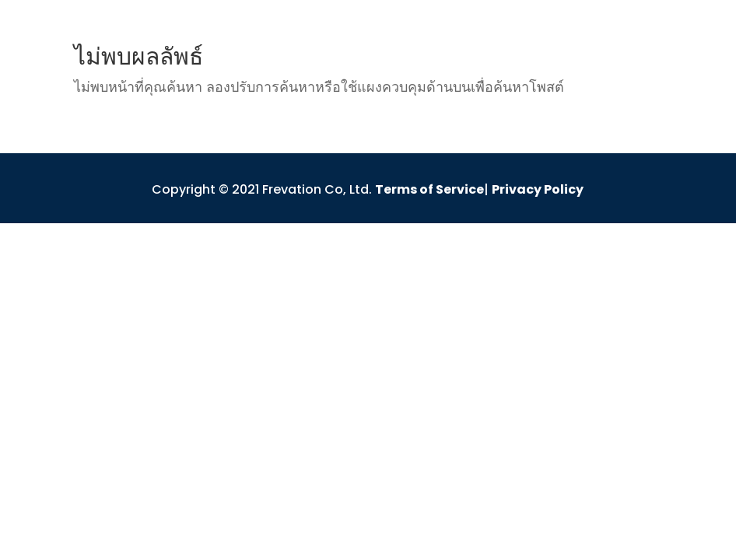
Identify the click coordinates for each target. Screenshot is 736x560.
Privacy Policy (538, 189)
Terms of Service (429, 189)
